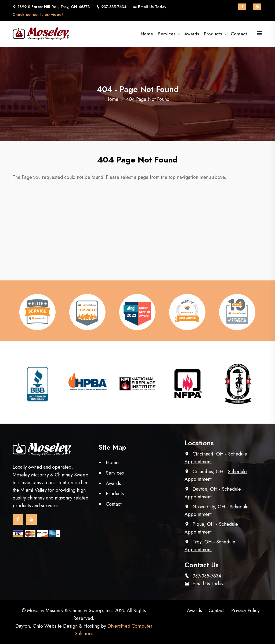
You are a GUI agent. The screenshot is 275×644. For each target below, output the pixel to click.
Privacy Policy (245, 610)
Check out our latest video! (38, 14)
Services (167, 34)
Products (213, 34)
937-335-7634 (207, 576)
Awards (192, 34)
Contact (239, 34)
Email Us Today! (150, 7)
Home (148, 34)
